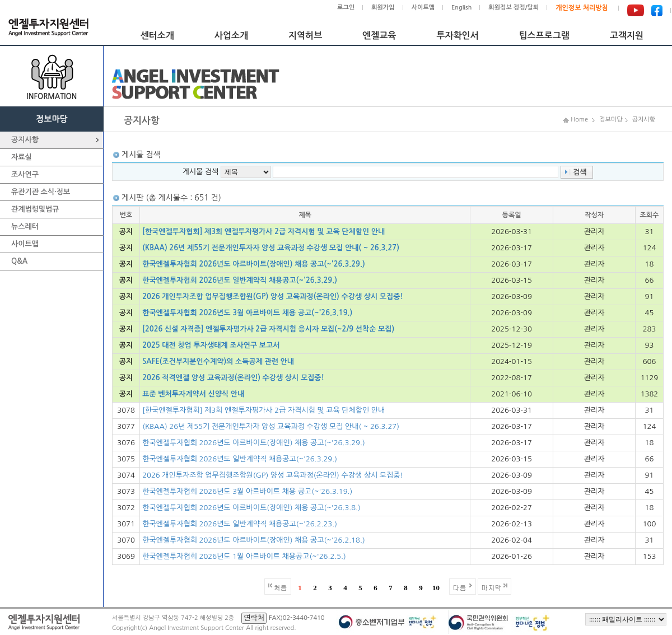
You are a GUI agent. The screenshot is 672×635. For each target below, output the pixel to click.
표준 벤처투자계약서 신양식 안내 (193, 394)
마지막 (492, 587)
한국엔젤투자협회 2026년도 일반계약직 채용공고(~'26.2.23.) (240, 524)
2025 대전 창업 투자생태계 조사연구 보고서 (211, 345)
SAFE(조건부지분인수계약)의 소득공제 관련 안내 (218, 361)
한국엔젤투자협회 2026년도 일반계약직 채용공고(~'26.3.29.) (240, 280)
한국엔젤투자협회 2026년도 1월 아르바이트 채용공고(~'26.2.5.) (244, 556)
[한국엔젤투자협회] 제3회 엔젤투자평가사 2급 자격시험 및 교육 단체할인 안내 (263, 232)
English (461, 8)
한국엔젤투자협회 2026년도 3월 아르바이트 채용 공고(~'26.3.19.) (247, 313)
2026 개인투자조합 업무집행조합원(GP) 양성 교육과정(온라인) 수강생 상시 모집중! (273, 297)
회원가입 (383, 8)
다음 (460, 587)
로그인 (346, 8)
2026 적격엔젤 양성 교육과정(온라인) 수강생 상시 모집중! (233, 378)
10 (436, 588)
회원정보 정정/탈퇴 (514, 8)
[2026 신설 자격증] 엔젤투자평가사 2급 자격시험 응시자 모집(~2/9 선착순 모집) (268, 329)
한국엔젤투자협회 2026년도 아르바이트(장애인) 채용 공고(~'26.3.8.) (251, 508)
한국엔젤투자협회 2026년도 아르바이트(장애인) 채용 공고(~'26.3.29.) (253, 264)
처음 (281, 587)
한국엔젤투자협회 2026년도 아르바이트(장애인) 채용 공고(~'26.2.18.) (253, 540)
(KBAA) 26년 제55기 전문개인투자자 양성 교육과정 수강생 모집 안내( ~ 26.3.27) (271, 248)
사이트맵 (423, 8)
